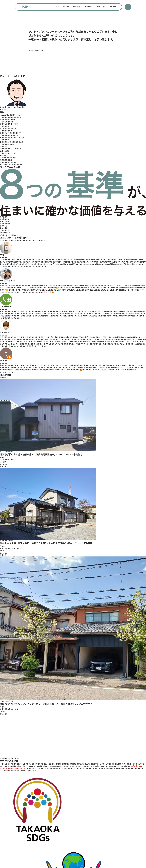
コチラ (42, 51)
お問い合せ (113, 7)
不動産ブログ (100, 7)
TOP (58, 7)
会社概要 (77, 7)
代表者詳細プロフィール (8, 163)
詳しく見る (4, 465)
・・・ (128, 7)
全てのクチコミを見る (8, 372)
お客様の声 (87, 7)
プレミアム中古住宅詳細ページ (10, 235)
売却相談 (66, 7)
